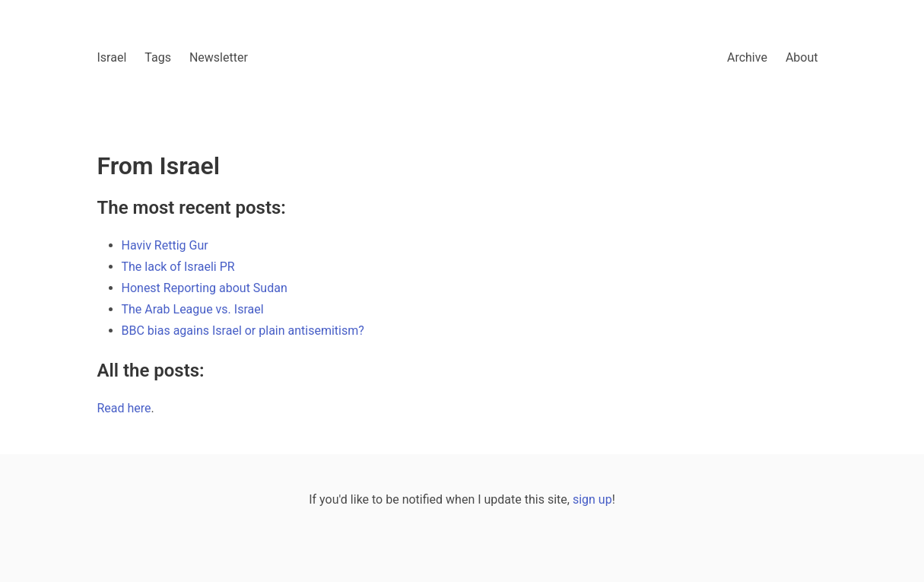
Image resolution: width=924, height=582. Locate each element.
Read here (124, 408)
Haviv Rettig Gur (165, 245)
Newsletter (219, 57)
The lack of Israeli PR (178, 267)
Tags (158, 57)
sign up (592, 499)
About (802, 57)
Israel (112, 57)
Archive (747, 57)
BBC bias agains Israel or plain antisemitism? (243, 331)
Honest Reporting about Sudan (205, 288)
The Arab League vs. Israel (193, 309)
